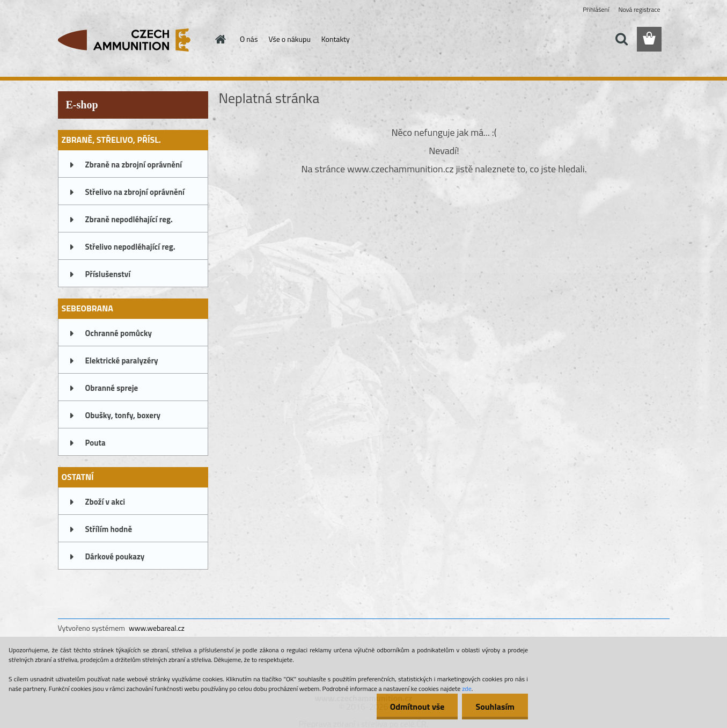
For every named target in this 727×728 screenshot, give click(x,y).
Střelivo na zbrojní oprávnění (135, 192)
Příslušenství (108, 274)
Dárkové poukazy (115, 556)
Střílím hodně (109, 529)
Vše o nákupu (289, 39)
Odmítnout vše (417, 707)
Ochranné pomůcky (119, 333)
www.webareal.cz (157, 628)
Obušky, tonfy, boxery (123, 415)
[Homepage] (219, 39)
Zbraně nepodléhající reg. (129, 219)
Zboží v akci (105, 502)
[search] (621, 39)
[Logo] (132, 40)
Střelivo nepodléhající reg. (130, 247)
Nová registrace (639, 9)
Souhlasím (495, 707)
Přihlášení (596, 9)
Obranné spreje (112, 388)
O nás (249, 39)
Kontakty (336, 39)
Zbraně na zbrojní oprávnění (134, 165)
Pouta (96, 443)
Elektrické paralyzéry (122, 361)
